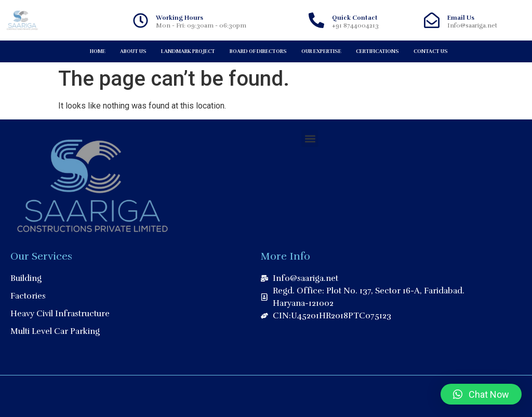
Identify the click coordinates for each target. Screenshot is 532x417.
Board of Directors (258, 51)
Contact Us (431, 51)
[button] (310, 138)
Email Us (461, 18)
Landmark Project (188, 51)
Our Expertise (321, 51)
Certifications (377, 51)
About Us (133, 51)
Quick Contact (355, 18)
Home (98, 51)
